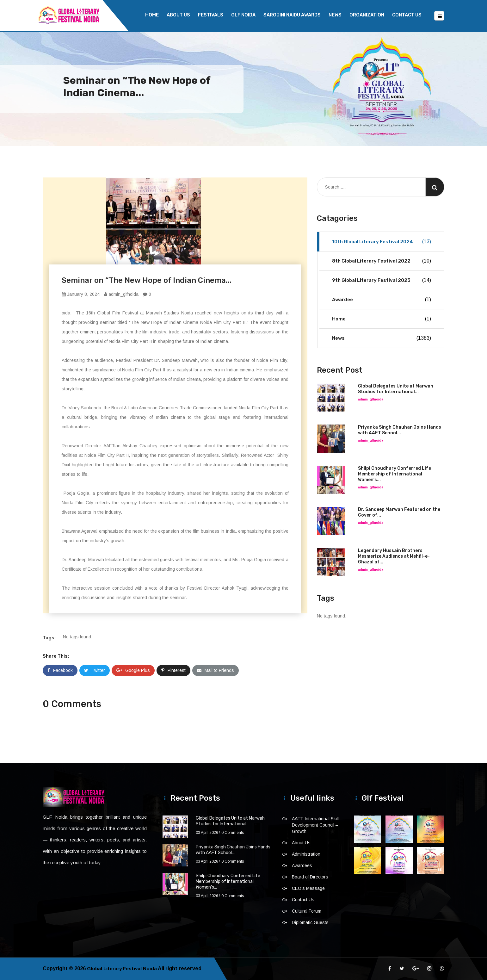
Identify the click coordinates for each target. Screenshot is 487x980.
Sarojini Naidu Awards (292, 15)
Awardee (382, 300)
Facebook (60, 671)
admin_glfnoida (121, 295)
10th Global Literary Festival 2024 (382, 242)
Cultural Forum (307, 911)
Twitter (95, 671)
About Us (178, 15)
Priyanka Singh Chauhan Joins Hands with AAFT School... (400, 430)
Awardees (302, 866)
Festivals (211, 15)
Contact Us (407, 15)
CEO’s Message (308, 889)
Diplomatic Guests (310, 923)
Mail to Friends (216, 671)
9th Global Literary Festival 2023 (382, 281)
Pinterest (173, 671)
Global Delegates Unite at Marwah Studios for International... (396, 389)
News (335, 15)
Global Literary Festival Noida (123, 969)
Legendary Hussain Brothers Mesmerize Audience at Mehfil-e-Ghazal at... (394, 557)
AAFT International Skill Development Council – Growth (315, 825)
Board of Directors (310, 877)
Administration (306, 854)
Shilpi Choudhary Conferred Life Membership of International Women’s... (395, 474)
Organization (367, 15)
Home (152, 15)
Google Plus (133, 671)
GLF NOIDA (243, 15)
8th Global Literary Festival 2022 (382, 261)
